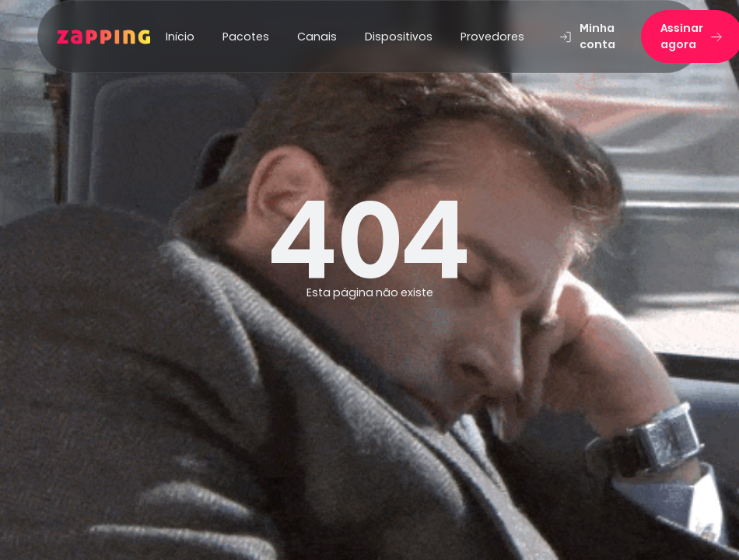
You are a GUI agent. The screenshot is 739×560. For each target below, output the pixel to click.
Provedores (492, 37)
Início (180, 37)
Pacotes (246, 37)
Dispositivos (399, 37)
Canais (317, 37)
